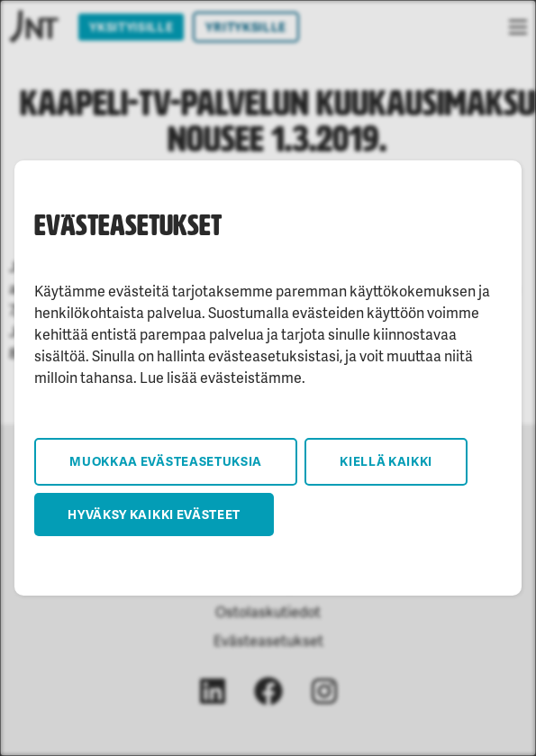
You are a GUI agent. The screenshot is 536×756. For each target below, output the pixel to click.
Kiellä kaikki (386, 461)
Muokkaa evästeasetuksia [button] (166, 461)
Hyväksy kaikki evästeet (154, 514)
